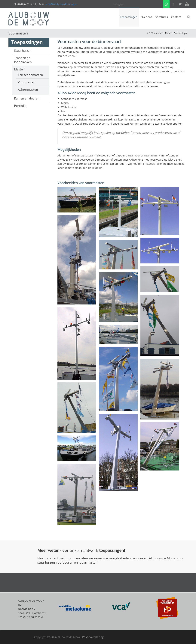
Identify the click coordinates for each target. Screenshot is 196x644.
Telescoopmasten (30, 75)
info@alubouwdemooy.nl (62, 4)
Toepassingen (129, 17)
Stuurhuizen (23, 51)
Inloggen (119, 4)
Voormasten (27, 82)
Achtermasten (28, 90)
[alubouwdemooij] (29, 18)
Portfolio (20, 106)
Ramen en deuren (27, 98)
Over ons (146, 17)
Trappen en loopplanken (23, 60)
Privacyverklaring (93, 637)
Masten (19, 69)
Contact (176, 17)
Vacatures (162, 17)
